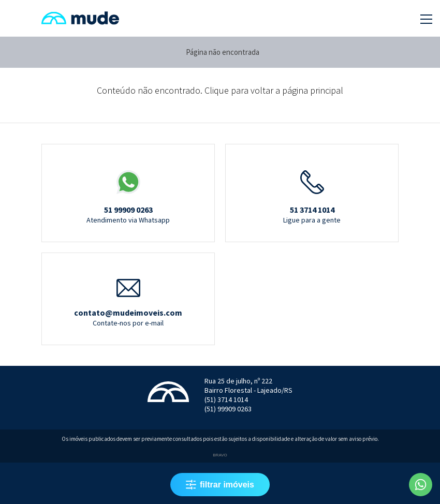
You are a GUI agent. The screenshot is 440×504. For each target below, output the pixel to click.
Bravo (220, 455)
